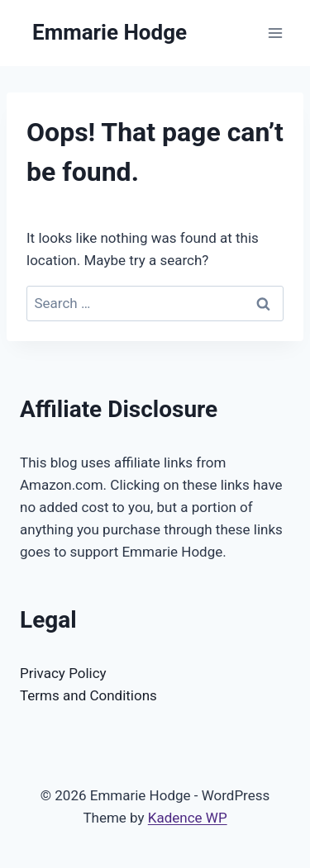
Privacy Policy (63, 673)
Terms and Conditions (88, 695)
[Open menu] (275, 33)
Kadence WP (188, 818)
